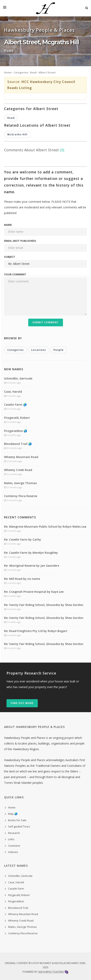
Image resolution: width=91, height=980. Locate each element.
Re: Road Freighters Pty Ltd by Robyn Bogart (36, 631)
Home (8, 73)
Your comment (15, 274)
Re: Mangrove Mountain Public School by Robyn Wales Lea (45, 527)
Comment (14, 846)
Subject (10, 257)
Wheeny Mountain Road (21, 457)
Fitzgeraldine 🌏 (16, 431)
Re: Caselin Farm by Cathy (23, 539)
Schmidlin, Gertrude (18, 378)
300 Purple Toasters (51, 972)
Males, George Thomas (20, 483)
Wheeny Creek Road (18, 470)
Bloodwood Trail (18, 908)
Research (14, 833)
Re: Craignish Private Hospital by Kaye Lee (34, 592)
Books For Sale (17, 820)
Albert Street (47, 73)
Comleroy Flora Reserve (21, 496)
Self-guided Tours (19, 826)
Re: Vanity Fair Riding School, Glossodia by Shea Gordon (44, 605)
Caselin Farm (16, 889)
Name (8, 225)
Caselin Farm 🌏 (15, 405)
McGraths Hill (17, 134)
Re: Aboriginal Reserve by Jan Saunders (32, 566)
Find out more (22, 703)
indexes (13, 852)
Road (33, 73)
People (58, 350)
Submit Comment (46, 322)
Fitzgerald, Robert (17, 418)
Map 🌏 (13, 814)
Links (11, 839)
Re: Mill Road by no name (22, 579)
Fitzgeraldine (16, 901)
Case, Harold (13, 392)
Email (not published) (20, 241)
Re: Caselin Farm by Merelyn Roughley (31, 553)
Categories (21, 73)
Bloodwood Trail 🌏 (18, 444)
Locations (39, 350)
